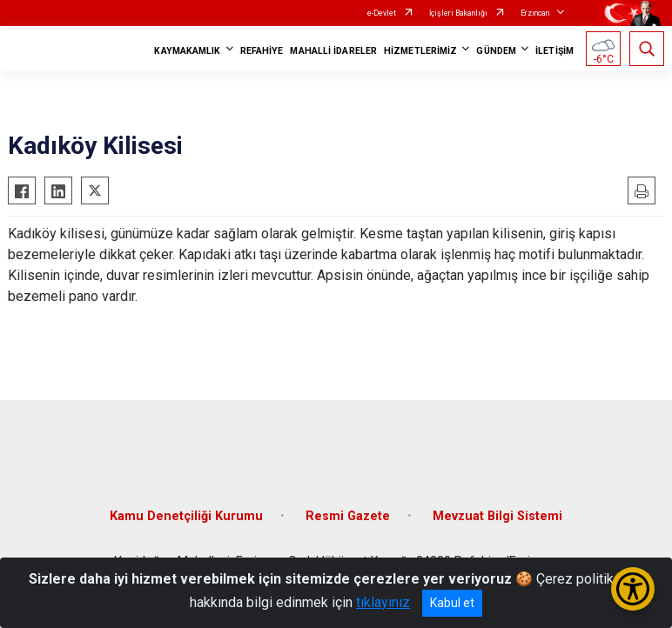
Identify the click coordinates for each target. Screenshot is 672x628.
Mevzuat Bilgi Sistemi (497, 516)
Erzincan (535, 13)
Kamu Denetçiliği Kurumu (186, 516)
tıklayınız (383, 602)
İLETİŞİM (554, 51)
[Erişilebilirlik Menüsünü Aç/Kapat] (633, 589)
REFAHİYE (262, 51)
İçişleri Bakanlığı (458, 13)
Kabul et (452, 603)
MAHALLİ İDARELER (333, 51)
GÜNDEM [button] (496, 51)
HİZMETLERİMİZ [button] (420, 51)
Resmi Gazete (348, 516)
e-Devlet (382, 13)
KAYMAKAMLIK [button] (187, 51)
